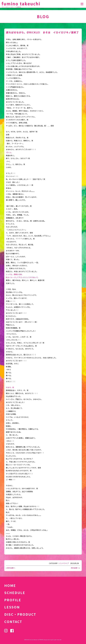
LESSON (12, 607)
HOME (10, 585)
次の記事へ (75, 568)
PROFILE (13, 600)
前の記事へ (11, 568)
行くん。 (10, 152)
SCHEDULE (15, 593)
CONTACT (13, 622)
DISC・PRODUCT (20, 614)
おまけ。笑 (10, 387)
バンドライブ (64, 563)
